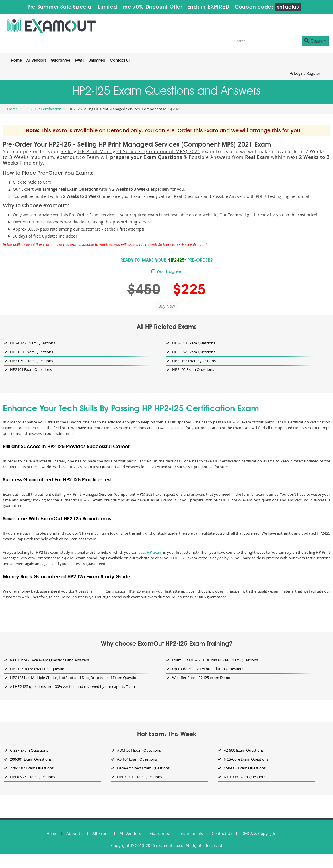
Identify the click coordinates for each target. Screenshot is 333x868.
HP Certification (48, 109)
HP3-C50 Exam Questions (31, 361)
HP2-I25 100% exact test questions (39, 669)
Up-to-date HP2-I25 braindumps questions (208, 669)
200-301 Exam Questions (31, 759)
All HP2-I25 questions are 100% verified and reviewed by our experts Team (72, 686)
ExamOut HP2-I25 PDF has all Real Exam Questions (215, 660)
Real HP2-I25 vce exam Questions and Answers (49, 660)
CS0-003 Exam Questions (245, 768)
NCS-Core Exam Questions (246, 759)
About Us (75, 833)
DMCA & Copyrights (260, 833)
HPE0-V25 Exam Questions (32, 777)
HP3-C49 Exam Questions (194, 343)
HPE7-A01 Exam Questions (139, 777)
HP (26, 109)
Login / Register (305, 73)
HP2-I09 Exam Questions (31, 369)
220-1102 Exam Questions (32, 768)
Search (315, 41)
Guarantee (60, 61)
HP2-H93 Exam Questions (194, 361)
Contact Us (120, 61)
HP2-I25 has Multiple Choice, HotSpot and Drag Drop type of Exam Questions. (76, 678)
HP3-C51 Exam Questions (31, 352)
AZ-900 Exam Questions (244, 750)
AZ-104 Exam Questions (137, 759)
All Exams (102, 833)
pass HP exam (150, 552)
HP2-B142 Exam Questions (32, 343)
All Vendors (36, 61)
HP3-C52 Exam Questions (194, 352)
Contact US (222, 833)
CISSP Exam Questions (29, 750)
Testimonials (191, 833)
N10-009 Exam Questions (245, 777)
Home (16, 61)
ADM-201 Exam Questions (139, 750)
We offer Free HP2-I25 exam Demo (201, 678)
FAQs (79, 61)
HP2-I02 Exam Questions (193, 369)
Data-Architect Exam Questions (143, 768)
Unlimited (97, 61)
